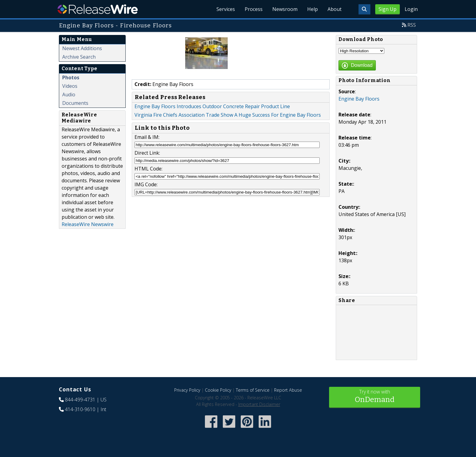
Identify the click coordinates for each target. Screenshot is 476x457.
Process (254, 9)
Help (313, 9)
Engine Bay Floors (359, 99)
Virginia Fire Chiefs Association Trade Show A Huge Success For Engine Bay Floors (228, 115)
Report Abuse (288, 390)
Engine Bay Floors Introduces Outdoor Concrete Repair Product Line (212, 106)
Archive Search (79, 57)
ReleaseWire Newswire (88, 224)
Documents (75, 103)
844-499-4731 (80, 400)
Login (411, 9)
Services (226, 9)
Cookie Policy (218, 390)
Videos (70, 86)
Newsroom (285, 9)
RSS (412, 25)
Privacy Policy (187, 390)
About (335, 9)
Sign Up (388, 9)
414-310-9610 (80, 409)
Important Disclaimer (259, 404)
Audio (69, 94)
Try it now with (375, 397)
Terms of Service (253, 390)
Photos (71, 77)
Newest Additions (82, 48)
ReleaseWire (98, 9)
